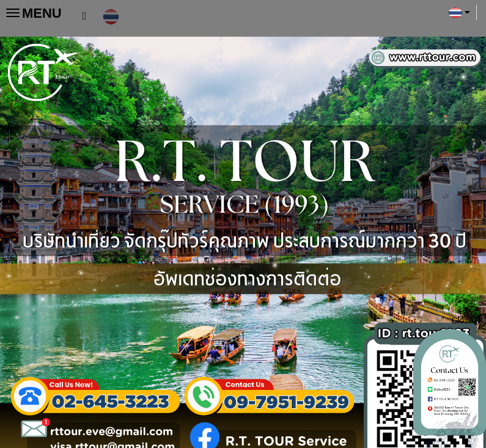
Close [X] (469, 320)
